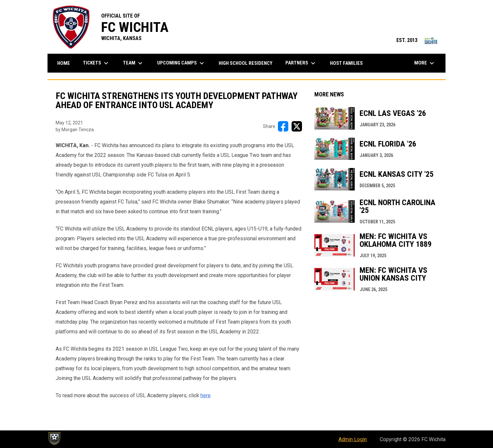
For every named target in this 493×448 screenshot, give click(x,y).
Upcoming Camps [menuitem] (181, 63)
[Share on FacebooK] (283, 126)
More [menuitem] (425, 63)
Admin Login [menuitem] (353, 439)
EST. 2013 (418, 40)
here (205, 395)
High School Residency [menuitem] (248, 63)
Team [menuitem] (134, 63)
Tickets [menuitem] (96, 63)
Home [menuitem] (64, 63)
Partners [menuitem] (301, 63)
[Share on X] (297, 126)
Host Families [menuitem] (346, 63)
